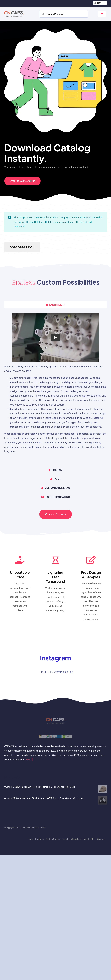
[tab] (55, 305)
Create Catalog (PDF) (22, 247)
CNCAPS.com (25, 828)
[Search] (43, 14)
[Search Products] (64, 14)
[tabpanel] (55, 388)
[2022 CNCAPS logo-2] (14, 10)
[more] (29, 760)
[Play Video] (55, 337)
